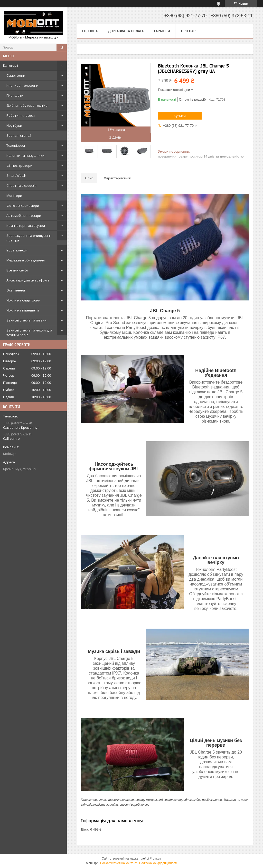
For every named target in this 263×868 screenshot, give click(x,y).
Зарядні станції (19, 135)
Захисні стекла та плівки (26, 320)
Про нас (188, 31)
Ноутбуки (14, 125)
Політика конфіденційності (158, 863)
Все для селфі (17, 270)
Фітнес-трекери (19, 165)
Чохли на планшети (23, 310)
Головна (90, 31)
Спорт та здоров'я (21, 186)
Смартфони (16, 75)
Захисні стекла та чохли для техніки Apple (29, 333)
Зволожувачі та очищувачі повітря (29, 238)
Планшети (15, 95)
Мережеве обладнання (26, 260)
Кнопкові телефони (22, 85)
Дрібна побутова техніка (27, 105)
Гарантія (162, 31)
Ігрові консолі (17, 250)
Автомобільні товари (24, 216)
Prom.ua (156, 859)
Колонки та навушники (25, 155)
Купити (180, 116)
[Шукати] (62, 47)
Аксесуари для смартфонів (28, 280)
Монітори (14, 196)
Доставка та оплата (126, 31)
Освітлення (16, 290)
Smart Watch (16, 175)
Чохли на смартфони (23, 300)
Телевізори (16, 145)
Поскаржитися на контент (118, 863)
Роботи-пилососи (21, 115)
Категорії (11, 65)
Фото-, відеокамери (23, 206)
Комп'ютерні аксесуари (26, 226)
